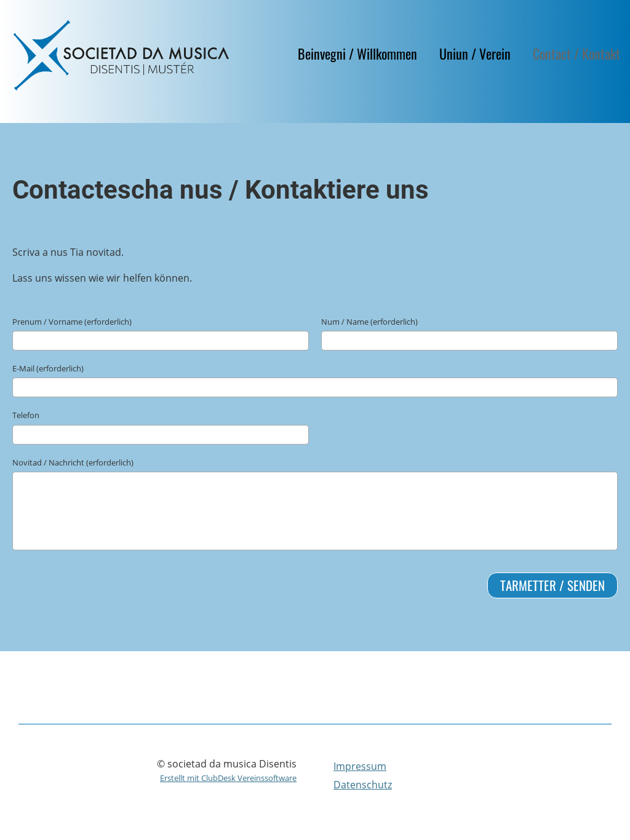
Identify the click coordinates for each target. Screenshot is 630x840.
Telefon (26, 415)
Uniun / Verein (475, 53)
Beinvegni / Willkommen (357, 53)
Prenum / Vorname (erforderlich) (72, 322)
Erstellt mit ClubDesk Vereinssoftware (228, 778)
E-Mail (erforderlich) (48, 368)
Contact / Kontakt (576, 53)
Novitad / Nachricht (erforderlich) (73, 462)
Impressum (360, 766)
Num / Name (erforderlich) (369, 322)
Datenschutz (363, 785)
